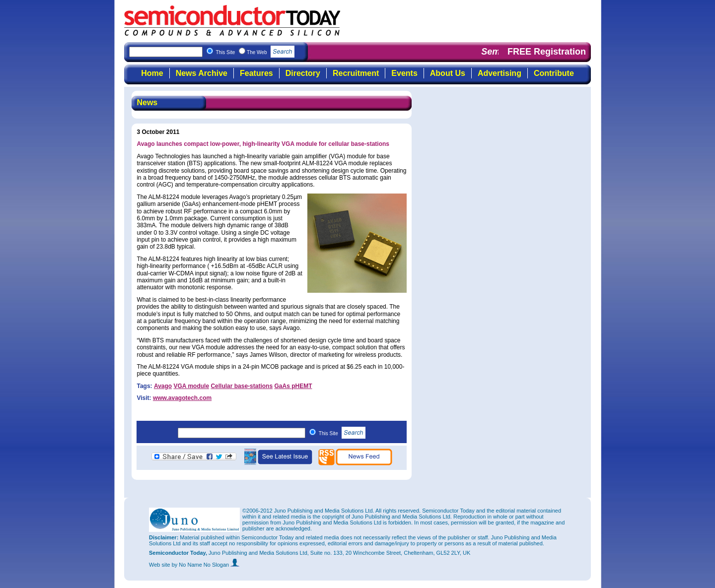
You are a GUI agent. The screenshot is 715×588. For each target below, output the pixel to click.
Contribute (554, 73)
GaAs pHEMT (293, 386)
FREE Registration (547, 52)
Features (256, 73)
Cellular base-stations (242, 386)
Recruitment (356, 73)
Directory (303, 73)
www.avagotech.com (182, 398)
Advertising (500, 73)
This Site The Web (255, 52)
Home (152, 73)
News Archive (202, 73)
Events (404, 73)
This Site (342, 433)
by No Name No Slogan (206, 565)
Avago (163, 386)
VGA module (192, 386)
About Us (448, 73)
